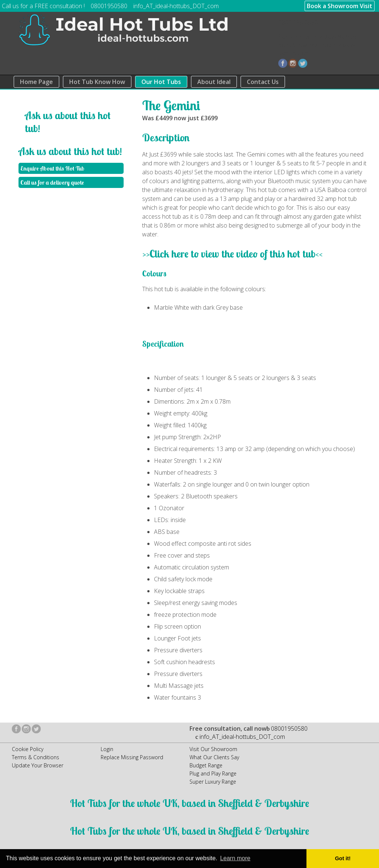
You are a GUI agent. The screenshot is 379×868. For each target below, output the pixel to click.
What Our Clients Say (214, 757)
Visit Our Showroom (213, 749)
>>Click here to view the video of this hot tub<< (232, 254)
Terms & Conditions (36, 757)
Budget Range (206, 765)
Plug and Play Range (213, 773)
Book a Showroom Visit (340, 6)
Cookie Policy (28, 749)
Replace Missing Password (132, 757)
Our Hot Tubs (161, 82)
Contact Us (263, 82)
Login (107, 749)
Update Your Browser (38, 765)
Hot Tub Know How (97, 82)
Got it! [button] (343, 858)
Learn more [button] (235, 858)
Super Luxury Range (213, 782)
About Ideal (214, 82)
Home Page (36, 82)
